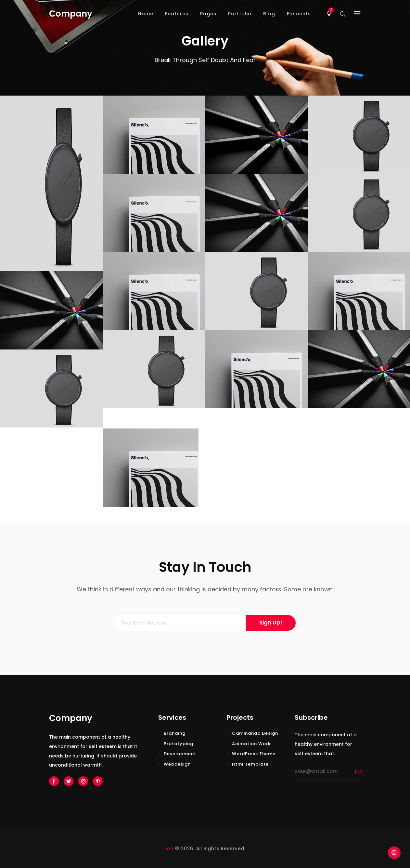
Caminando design (255, 733)
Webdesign (177, 764)
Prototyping (179, 744)
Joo (169, 848)
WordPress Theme (254, 754)
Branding (175, 733)
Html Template (250, 764)
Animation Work (251, 744)
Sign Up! (271, 623)
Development (180, 754)
